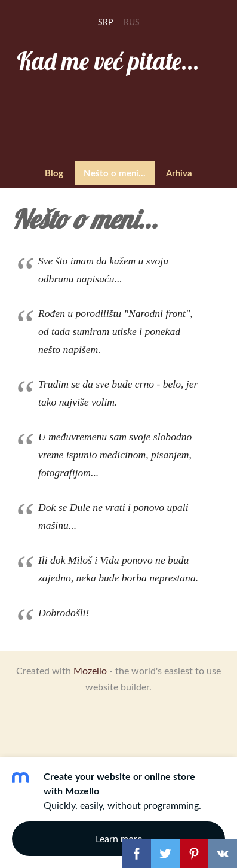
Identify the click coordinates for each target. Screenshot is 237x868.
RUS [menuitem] (132, 22)
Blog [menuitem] (54, 173)
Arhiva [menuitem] (179, 173)
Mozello (90, 671)
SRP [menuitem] (105, 22)
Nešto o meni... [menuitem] (115, 173)
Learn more (119, 839)
